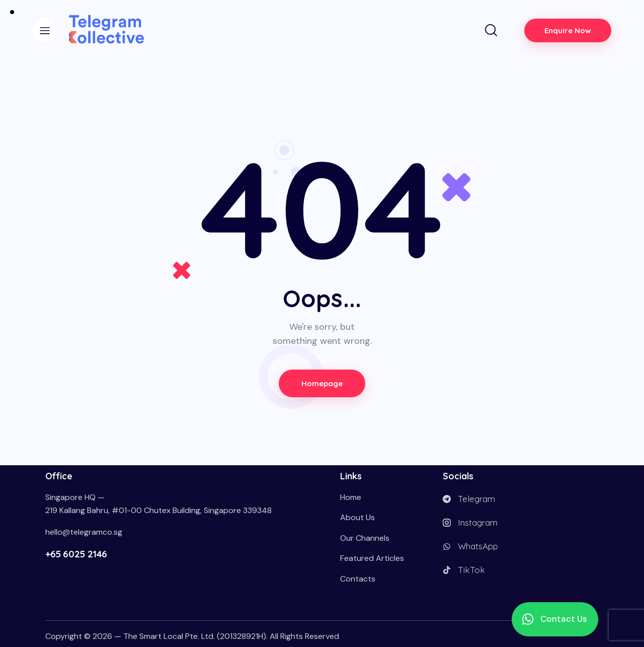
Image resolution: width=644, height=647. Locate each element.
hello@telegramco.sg (84, 532)
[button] (555, 619)
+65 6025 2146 (76, 554)
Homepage (322, 383)
